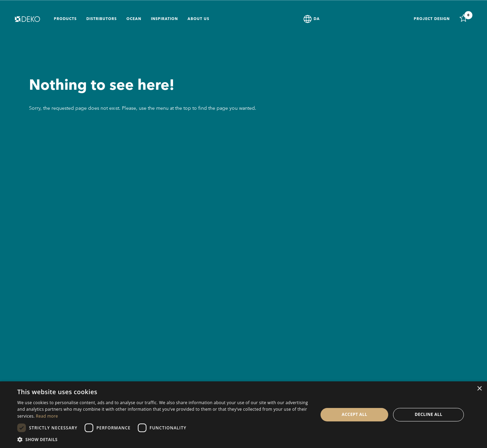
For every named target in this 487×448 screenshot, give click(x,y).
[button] (163, 439)
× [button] (479, 389)
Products (65, 19)
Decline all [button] (429, 414)
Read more (47, 416)
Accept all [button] (354, 414)
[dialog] (243, 415)
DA (317, 19)
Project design (432, 19)
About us (198, 19)
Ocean (134, 19)
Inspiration (164, 19)
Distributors (102, 19)
